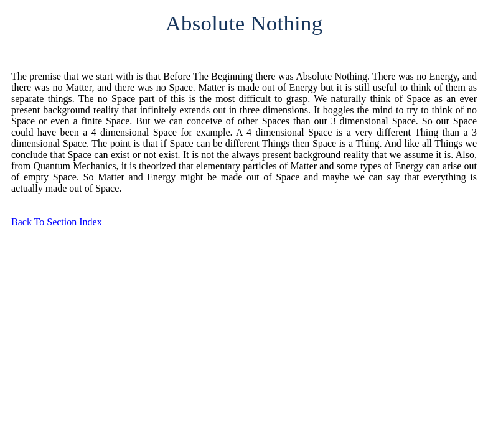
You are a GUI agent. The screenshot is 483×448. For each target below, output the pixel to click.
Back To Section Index (57, 222)
